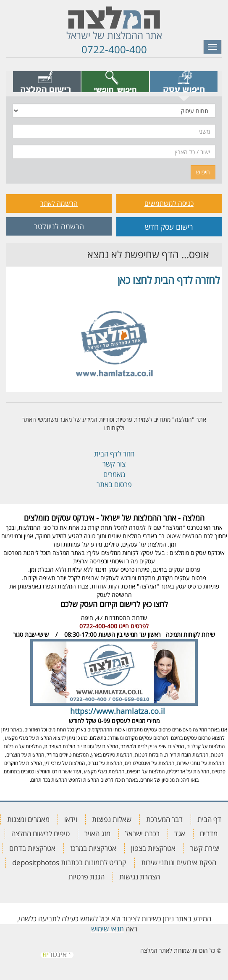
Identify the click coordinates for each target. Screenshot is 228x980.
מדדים (209, 834)
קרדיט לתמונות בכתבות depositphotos (69, 862)
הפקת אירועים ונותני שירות (179, 862)
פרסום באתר (114, 484)
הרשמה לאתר (59, 203)
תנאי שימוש (107, 929)
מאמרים (114, 474)
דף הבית (209, 819)
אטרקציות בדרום (32, 848)
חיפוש (203, 172)
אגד (180, 834)
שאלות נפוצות (112, 819)
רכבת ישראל (142, 834)
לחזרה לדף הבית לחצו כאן (169, 280)
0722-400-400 (114, 49)
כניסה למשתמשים (169, 203)
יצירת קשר (205, 848)
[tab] (184, 82)
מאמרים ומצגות (28, 819)
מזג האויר (97, 834)
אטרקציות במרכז (93, 848)
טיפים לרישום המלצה (41, 834)
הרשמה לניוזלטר (59, 226)
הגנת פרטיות (86, 877)
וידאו (71, 819)
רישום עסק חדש (169, 227)
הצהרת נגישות (140, 877)
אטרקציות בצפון (153, 848)
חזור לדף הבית (114, 454)
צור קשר (114, 464)
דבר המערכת (164, 819)
